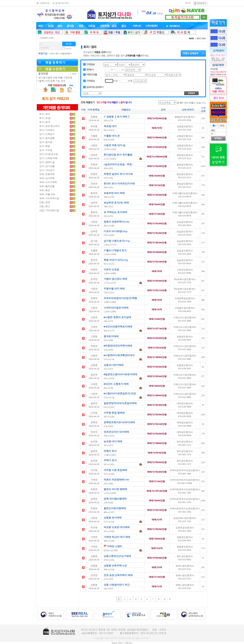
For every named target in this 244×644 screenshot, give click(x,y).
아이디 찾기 (54, 53)
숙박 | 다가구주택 (48, 182)
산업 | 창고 (45, 206)
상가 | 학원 (45, 146)
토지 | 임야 (45, 122)
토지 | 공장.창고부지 (49, 126)
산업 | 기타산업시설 (49, 210)
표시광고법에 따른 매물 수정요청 (55, 78)
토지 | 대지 (45, 114)
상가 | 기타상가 (47, 170)
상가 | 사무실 (46, 150)
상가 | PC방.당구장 (49, 154)
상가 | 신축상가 (47, 134)
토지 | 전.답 (45, 118)
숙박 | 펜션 (45, 190)
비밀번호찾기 (66, 53)
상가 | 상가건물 (47, 166)
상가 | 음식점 (46, 142)
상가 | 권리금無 (47, 138)
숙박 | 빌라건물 (47, 186)
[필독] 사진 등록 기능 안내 (52, 81)
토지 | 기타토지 (47, 130)
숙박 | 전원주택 (47, 174)
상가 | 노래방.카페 (48, 158)
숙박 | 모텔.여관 (47, 194)
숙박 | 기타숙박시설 (49, 198)
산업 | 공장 (45, 202)
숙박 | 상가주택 (47, 178)
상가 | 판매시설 (47, 162)
